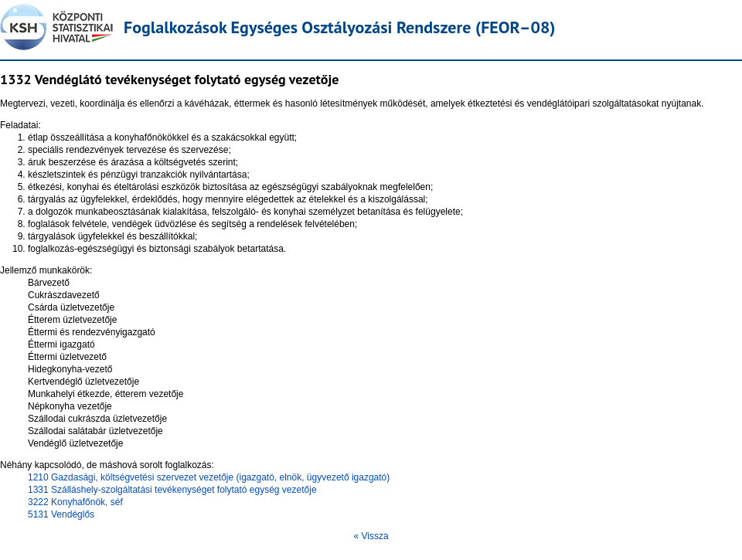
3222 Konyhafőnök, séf (75, 502)
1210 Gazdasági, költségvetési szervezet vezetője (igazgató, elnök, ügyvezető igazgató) (209, 477)
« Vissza (371, 536)
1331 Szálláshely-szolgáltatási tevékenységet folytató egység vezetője (172, 490)
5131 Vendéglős (61, 514)
